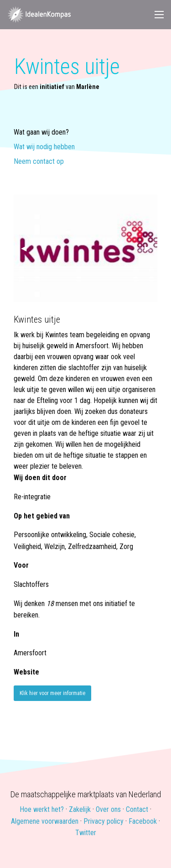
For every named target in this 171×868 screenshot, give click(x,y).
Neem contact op (39, 162)
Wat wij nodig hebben (44, 147)
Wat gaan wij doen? (41, 133)
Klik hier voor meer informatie (52, 693)
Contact (137, 809)
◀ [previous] (27, 248)
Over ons (108, 809)
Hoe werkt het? (42, 809)
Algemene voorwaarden (45, 821)
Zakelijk (80, 809)
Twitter (86, 833)
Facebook (143, 821)
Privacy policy (104, 821)
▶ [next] (151, 248)
